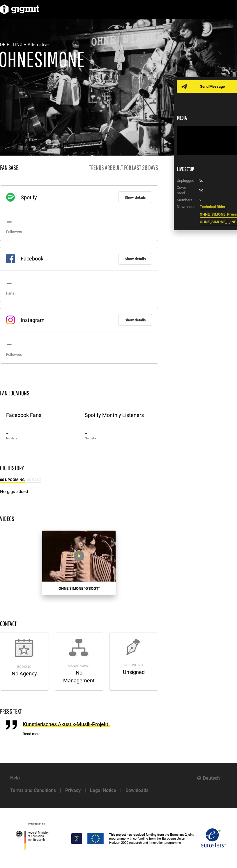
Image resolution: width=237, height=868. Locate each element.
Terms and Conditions (33, 790)
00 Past (34, 480)
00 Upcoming (13, 480)
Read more (32, 734)
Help (15, 778)
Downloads (137, 790)
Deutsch (211, 778)
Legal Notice (103, 790)
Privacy (73, 790)
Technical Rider (213, 207)
